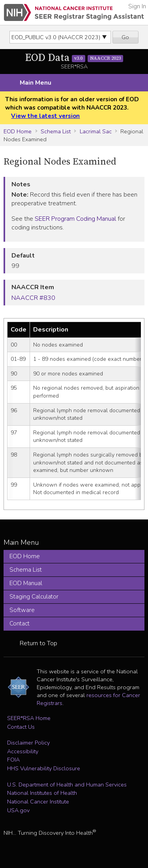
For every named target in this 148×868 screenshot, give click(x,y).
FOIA (13, 760)
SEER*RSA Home (29, 718)
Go (125, 37)
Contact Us (21, 727)
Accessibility (23, 751)
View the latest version (45, 116)
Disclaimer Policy (28, 743)
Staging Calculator (34, 597)
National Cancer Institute (38, 802)
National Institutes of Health (42, 793)
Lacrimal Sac (96, 131)
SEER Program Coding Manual (75, 219)
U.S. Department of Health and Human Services (67, 785)
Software (22, 610)
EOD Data (74, 58)
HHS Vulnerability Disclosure (44, 768)
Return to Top (38, 643)
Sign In (137, 6)
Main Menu (36, 83)
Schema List (56, 131)
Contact (20, 624)
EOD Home (18, 131)
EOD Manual (26, 583)
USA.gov (18, 810)
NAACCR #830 (33, 298)
